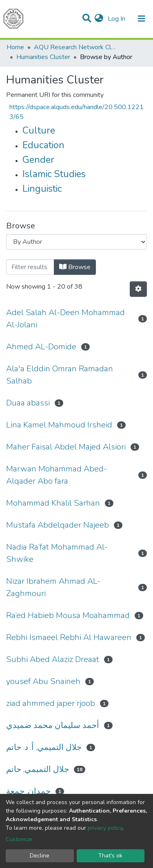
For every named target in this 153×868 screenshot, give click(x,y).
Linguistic (42, 189)
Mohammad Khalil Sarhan (53, 503)
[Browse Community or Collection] (76, 242)
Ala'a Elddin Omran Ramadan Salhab (60, 375)
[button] (99, 19)
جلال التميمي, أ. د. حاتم (44, 747)
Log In (117, 19)
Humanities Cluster (43, 57)
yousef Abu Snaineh (43, 681)
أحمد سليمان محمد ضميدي (53, 725)
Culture (39, 130)
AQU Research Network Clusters (75, 47)
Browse (75, 267)
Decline (40, 856)
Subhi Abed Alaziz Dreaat (53, 659)
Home (15, 47)
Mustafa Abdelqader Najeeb (58, 525)
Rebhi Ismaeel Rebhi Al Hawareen (69, 637)
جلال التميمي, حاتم (38, 769)
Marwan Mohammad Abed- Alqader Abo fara (57, 475)
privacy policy (105, 828)
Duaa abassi (28, 403)
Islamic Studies (54, 174)
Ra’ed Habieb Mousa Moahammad (68, 615)
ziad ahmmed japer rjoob (51, 703)
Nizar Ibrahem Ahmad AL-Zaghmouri (53, 587)
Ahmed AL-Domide (41, 347)
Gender (38, 160)
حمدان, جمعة (28, 791)
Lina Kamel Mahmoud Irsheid (59, 425)
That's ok (110, 856)
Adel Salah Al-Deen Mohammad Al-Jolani (65, 319)
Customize (19, 839)
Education (43, 145)
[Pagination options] (138, 289)
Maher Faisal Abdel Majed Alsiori (66, 447)
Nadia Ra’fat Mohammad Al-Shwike (57, 553)
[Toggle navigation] (142, 19)
